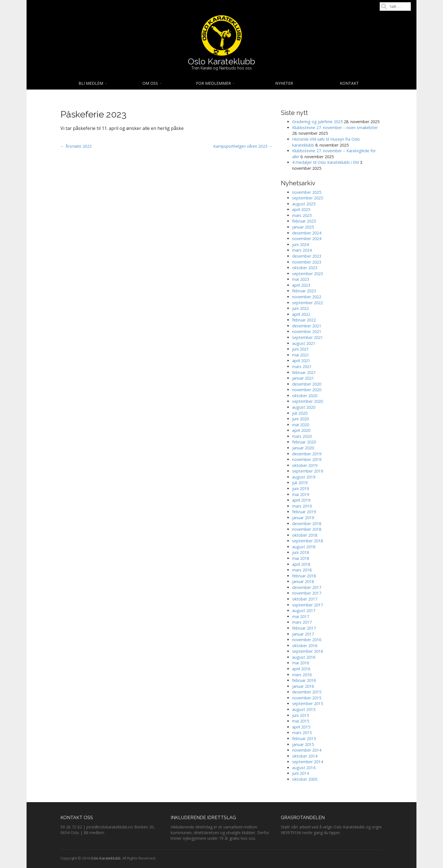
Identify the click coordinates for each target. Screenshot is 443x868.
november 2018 (307, 529)
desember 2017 (307, 587)
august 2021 (304, 343)
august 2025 (304, 204)
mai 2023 (301, 279)
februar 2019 (304, 512)
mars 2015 (302, 733)
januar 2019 (303, 518)
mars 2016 (302, 675)
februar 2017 (304, 628)
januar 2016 (303, 686)
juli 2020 (300, 413)
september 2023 (308, 274)
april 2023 (301, 285)
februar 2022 (304, 320)
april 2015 (301, 727)
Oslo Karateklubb (221, 61)
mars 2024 (302, 250)
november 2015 (307, 698)
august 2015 (304, 709)
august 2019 (304, 477)
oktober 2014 (305, 756)
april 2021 (301, 361)
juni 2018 (300, 552)
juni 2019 (300, 489)
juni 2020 (300, 419)
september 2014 (308, 762)
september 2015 (308, 703)
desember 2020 (307, 384)
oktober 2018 (305, 535)
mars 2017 (302, 622)
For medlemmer (215, 83)
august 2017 (304, 611)
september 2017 (308, 605)
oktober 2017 (305, 599)
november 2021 (307, 331)
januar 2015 (303, 744)
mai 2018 (301, 558)
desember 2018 (307, 524)
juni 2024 (300, 244)
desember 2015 (307, 692)
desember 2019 (307, 454)
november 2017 (307, 593)
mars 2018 (302, 570)
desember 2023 (307, 256)
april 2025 (301, 209)
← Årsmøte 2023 (76, 146)
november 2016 (307, 640)
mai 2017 (301, 616)
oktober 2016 (305, 646)
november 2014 (307, 750)
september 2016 (308, 651)
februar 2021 (304, 372)
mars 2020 (302, 436)
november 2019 (307, 459)
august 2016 (304, 657)
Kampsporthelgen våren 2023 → (243, 146)
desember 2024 (307, 233)
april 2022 (301, 314)
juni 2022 (300, 308)
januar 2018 (303, 581)
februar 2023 (304, 291)
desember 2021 (307, 326)
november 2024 (307, 239)
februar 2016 (304, 680)
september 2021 (308, 337)
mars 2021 (302, 366)
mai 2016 (301, 663)
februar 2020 (304, 442)
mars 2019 (302, 506)
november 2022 (307, 297)
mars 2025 (302, 215)
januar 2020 (303, 448)
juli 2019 (300, 483)
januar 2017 (303, 634)
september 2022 (308, 303)
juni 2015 (300, 715)
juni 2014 (300, 773)
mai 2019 (301, 494)
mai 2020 (301, 425)
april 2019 (301, 500)
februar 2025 (304, 221)
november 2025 (307, 192)
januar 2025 (303, 227)
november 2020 (307, 390)
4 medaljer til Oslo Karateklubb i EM (325, 162)
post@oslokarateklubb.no (110, 827)
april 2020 (301, 430)
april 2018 (301, 564)
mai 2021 (301, 355)
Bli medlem (93, 83)
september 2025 (308, 198)
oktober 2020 (305, 396)
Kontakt (349, 83)
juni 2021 (300, 349)
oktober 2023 (305, 268)
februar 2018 (304, 576)
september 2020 (308, 401)
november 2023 (307, 262)
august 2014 (304, 768)
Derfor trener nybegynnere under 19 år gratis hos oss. (220, 835)
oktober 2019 (305, 465)
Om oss (152, 83)
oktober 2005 (305, 779)
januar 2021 (303, 378)
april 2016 (301, 669)
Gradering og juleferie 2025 (317, 122)
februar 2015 (304, 738)
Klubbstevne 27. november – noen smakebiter (335, 128)
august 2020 (304, 407)
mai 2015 (301, 721)
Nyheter (284, 83)
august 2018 (304, 547)
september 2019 (308, 471)
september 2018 (308, 541)
